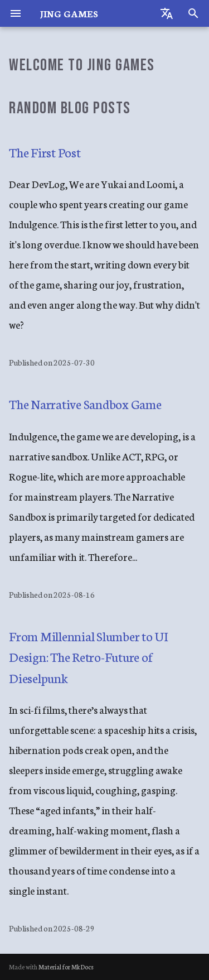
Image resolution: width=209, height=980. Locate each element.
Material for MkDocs (66, 967)
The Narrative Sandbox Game (85, 403)
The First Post (45, 152)
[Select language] (167, 13)
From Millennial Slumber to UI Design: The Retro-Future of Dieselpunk (88, 657)
